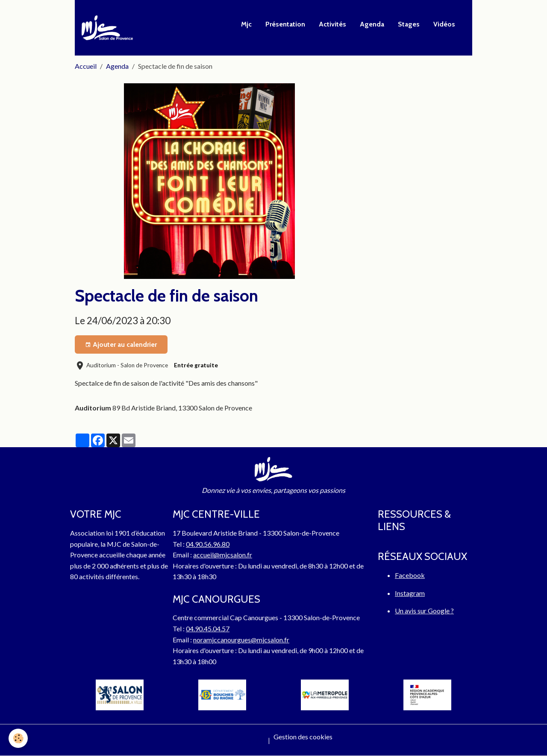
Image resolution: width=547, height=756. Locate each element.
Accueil (86, 66)
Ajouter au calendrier (121, 345)
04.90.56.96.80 (208, 544)
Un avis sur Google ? (424, 611)
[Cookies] (18, 738)
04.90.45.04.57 (208, 629)
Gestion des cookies (303, 737)
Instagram (410, 593)
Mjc (246, 24)
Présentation (285, 24)
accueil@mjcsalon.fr (223, 555)
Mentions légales (240, 740)
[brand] (109, 28)
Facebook (410, 575)
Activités (332, 24)
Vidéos (444, 24)
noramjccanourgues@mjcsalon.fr (241, 640)
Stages (409, 24)
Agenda (372, 24)
